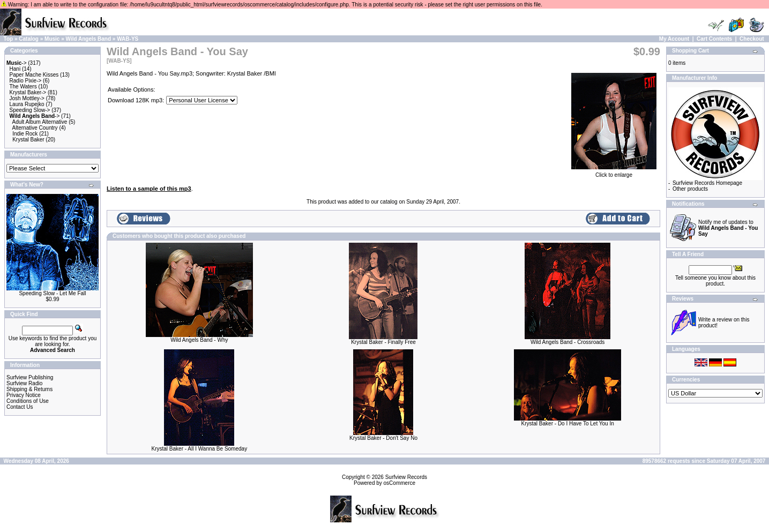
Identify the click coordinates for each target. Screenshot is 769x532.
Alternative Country (35, 128)
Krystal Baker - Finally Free (383, 342)
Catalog (29, 39)
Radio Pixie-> (26, 81)
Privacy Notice (24, 395)
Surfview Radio (24, 383)
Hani (15, 69)
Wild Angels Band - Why (199, 340)
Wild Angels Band (89, 39)
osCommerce (400, 483)
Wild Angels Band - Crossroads (568, 342)
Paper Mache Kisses (34, 75)
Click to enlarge (614, 173)
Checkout (752, 39)
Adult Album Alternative (40, 122)
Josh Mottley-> (27, 98)
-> (17, 63)
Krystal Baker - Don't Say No (383, 438)
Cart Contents (714, 39)
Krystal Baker (28, 140)
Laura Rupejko (27, 104)
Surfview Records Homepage (707, 183)
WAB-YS (128, 39)
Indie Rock (25, 134)
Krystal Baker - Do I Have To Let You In (568, 424)
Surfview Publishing (30, 377)
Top (9, 39)
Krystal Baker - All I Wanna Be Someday (200, 449)
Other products (690, 189)
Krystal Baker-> (28, 92)
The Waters (23, 87)
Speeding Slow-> (30, 110)
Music (52, 39)
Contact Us (20, 407)
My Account (674, 39)
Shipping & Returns (29, 389)
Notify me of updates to (728, 228)
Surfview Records (406, 477)
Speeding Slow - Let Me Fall (52, 293)
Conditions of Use (28, 401)
